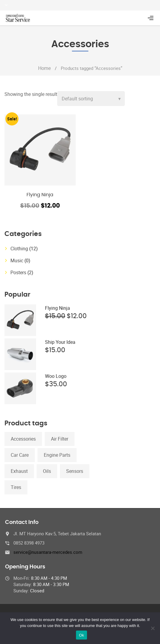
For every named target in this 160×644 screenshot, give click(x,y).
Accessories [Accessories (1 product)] (23, 439)
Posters (18, 272)
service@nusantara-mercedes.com (48, 552)
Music (17, 260)
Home (44, 68)
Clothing (19, 249)
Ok (81, 635)
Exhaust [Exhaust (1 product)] (19, 471)
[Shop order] (91, 99)
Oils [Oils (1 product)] (47, 471)
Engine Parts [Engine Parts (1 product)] (57, 455)
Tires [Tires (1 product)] (16, 487)
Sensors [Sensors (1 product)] (75, 471)
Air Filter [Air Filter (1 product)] (60, 439)
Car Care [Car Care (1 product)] (20, 455)
